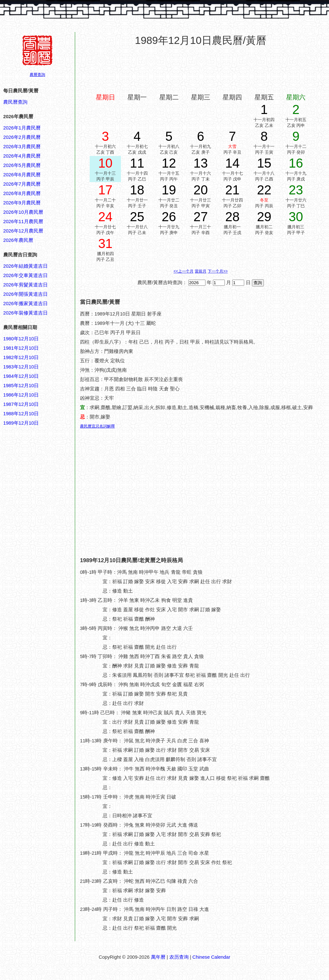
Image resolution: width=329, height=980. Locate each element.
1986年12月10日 (21, 395)
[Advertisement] (29, 736)
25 (137, 217)
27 (201, 217)
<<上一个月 (184, 271)
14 (232, 163)
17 (105, 190)
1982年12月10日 (21, 357)
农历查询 (179, 957)
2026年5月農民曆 (22, 165)
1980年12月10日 (21, 339)
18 (137, 190)
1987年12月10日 (21, 404)
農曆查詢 (37, 75)
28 (232, 217)
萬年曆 (158, 957)
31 (105, 243)
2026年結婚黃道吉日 (25, 266)
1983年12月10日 (21, 367)
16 (296, 163)
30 (296, 217)
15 (264, 163)
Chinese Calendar (211, 957)
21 (232, 190)
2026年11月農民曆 (23, 222)
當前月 (201, 271)
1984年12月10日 (21, 376)
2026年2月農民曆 (22, 137)
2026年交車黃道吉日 (25, 275)
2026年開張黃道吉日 (25, 294)
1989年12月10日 (21, 423)
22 (264, 190)
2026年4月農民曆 (22, 156)
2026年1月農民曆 (22, 128)
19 (169, 190)
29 (264, 217)
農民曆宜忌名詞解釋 (97, 426)
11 (137, 163)
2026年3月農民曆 (22, 147)
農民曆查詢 (15, 102)
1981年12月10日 (21, 348)
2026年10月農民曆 (23, 212)
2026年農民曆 (18, 240)
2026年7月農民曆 (22, 184)
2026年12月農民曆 (23, 231)
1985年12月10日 (21, 386)
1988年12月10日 (21, 414)
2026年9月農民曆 (22, 203)
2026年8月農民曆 (22, 193)
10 (105, 163)
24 (105, 217)
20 (201, 190)
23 (296, 190)
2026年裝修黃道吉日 (25, 313)
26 (169, 217)
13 (201, 163)
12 (169, 163)
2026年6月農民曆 (22, 175)
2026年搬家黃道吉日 (25, 304)
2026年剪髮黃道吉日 (25, 285)
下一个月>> (218, 271)
